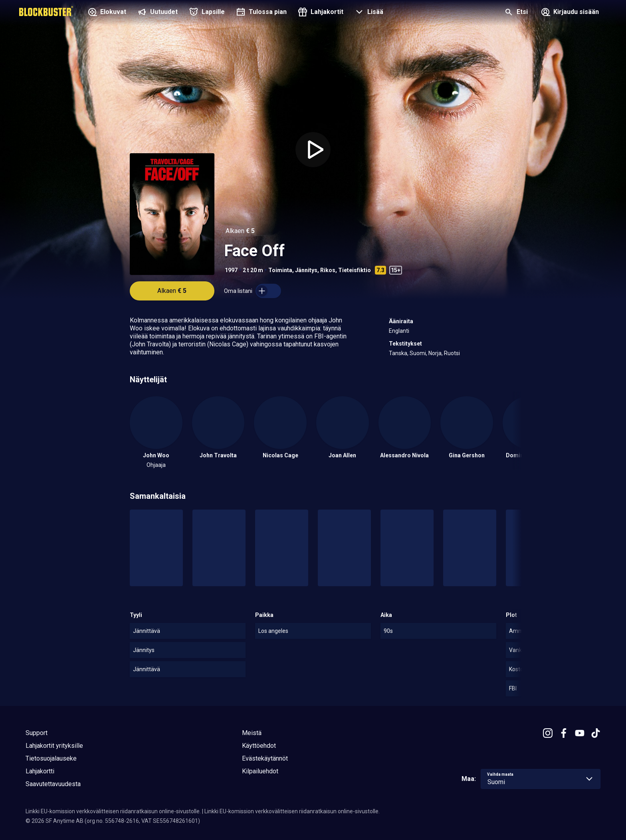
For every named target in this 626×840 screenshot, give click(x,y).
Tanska (398, 353)
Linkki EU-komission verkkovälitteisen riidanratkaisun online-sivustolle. (113, 811)
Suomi (418, 353)
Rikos (328, 270)
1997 (231, 270)
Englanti (399, 331)
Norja (435, 353)
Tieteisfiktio (355, 270)
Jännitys (306, 270)
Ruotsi (452, 353)
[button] (368, 13)
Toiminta (280, 270)
